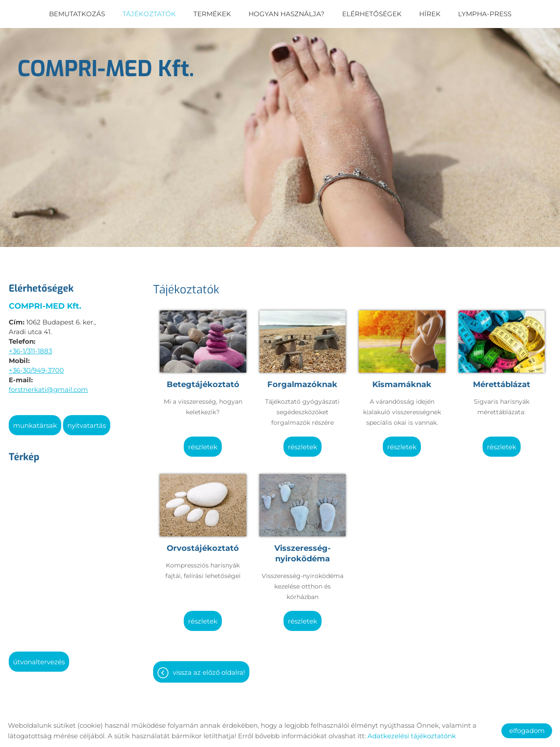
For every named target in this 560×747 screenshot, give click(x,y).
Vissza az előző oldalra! (209, 668)
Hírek (430, 14)
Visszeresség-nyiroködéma (303, 549)
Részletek (203, 442)
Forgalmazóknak (302, 380)
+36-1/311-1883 (30, 347)
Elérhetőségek (372, 14)
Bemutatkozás (77, 14)
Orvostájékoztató (203, 544)
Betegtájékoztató (203, 380)
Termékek (212, 14)
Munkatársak (35, 421)
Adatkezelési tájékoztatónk (412, 736)
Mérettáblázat (502, 380)
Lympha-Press (485, 14)
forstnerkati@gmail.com (48, 385)
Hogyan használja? (287, 14)
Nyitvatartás (87, 421)
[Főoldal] (106, 67)
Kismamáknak (402, 380)
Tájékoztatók (149, 14)
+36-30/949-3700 (36, 366)
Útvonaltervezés (39, 657)
